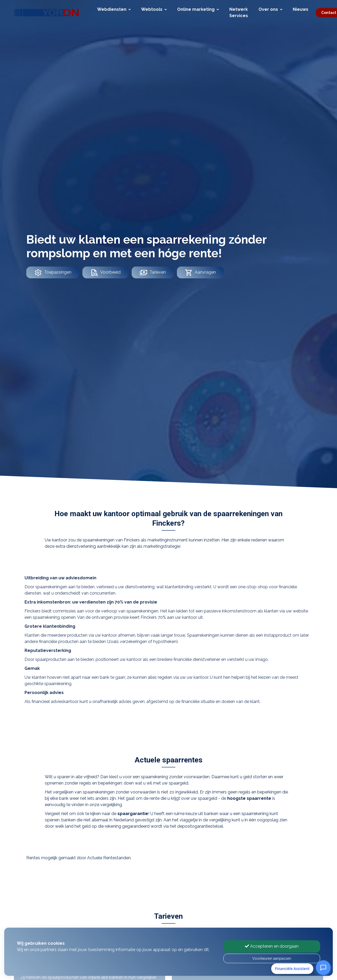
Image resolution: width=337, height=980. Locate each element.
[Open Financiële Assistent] (323, 968)
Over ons (270, 9)
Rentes (33, 858)
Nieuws (301, 9)
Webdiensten (114, 9)
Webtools (154, 9)
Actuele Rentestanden (109, 858)
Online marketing (198, 9)
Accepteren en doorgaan (272, 946)
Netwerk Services (239, 12)
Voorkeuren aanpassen (272, 958)
